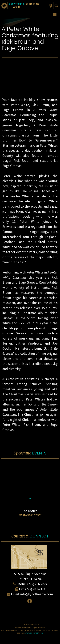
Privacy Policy (31, 624)
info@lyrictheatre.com (37, 594)
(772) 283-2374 (35, 589)
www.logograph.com (34, 633)
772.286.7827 (33, 4)
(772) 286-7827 (37, 584)
